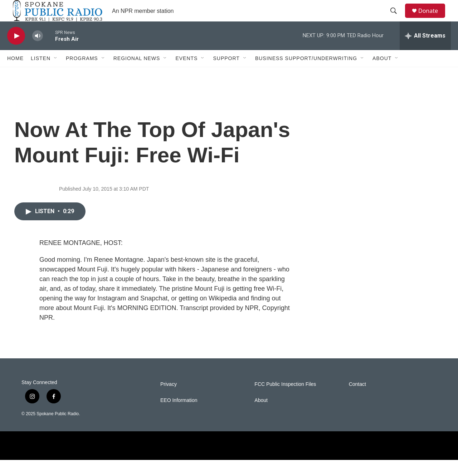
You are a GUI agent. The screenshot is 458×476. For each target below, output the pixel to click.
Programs (82, 74)
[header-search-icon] (397, 19)
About (382, 74)
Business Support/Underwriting (306, 74)
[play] (16, 52)
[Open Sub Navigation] (56, 74)
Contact (357, 400)
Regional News (137, 74)
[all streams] (425, 52)
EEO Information (179, 416)
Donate (433, 19)
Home (15, 74)
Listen (41, 74)
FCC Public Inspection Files (285, 400)
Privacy (169, 400)
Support (226, 74)
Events (186, 74)
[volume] (38, 52)
